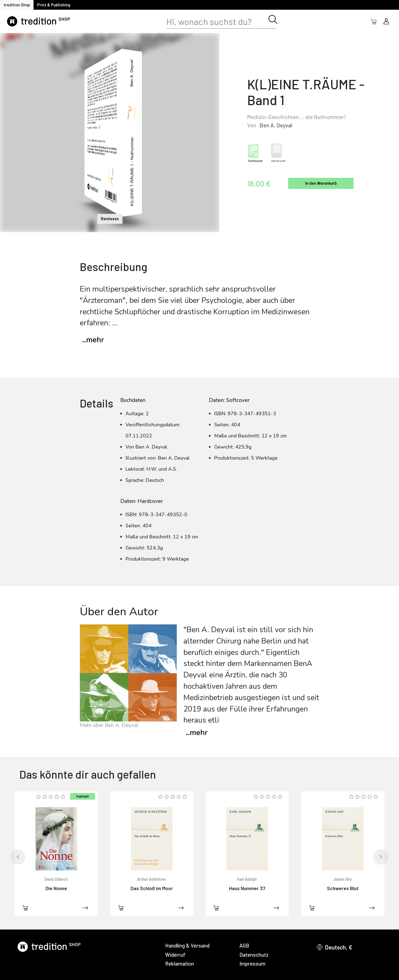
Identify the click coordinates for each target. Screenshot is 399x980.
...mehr (93, 340)
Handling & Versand (187, 945)
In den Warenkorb (321, 183)
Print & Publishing (54, 5)
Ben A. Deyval (276, 125)
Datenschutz (254, 955)
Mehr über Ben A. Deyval (109, 725)
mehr (197, 733)
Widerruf (175, 955)
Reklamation (180, 963)
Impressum (252, 963)
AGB (244, 945)
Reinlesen (110, 219)
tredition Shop (17, 5)
